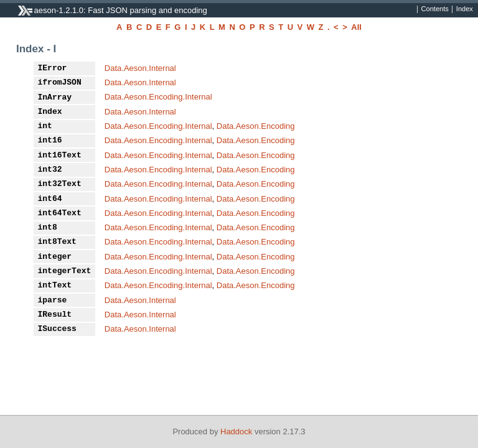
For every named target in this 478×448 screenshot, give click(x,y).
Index (465, 9)
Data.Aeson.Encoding (256, 126)
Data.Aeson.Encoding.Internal (158, 97)
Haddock (236, 432)
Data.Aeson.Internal (140, 68)
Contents (435, 9)
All (356, 27)
